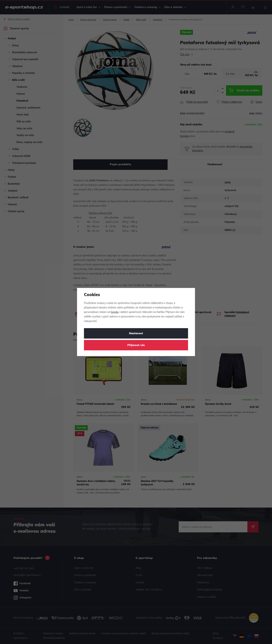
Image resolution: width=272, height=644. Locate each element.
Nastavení (136, 334)
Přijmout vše (136, 345)
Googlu (115, 312)
